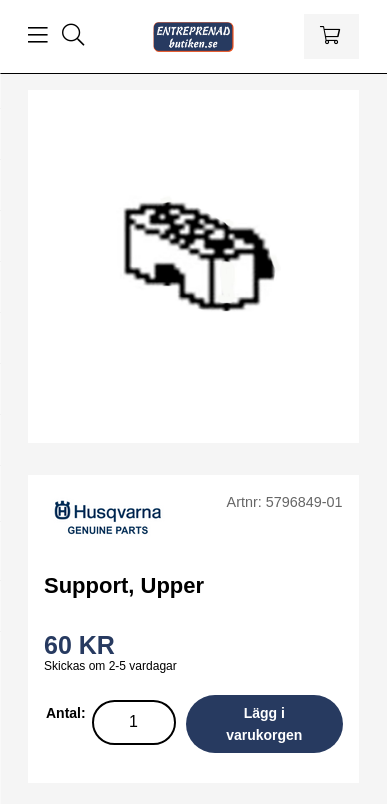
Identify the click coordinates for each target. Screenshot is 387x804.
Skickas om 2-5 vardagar (110, 666)
